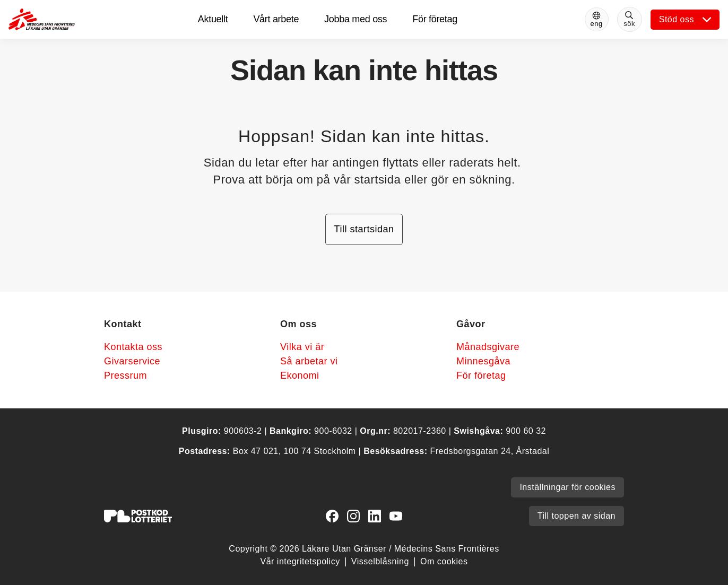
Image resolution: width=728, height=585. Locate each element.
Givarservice (132, 361)
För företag (481, 376)
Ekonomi (300, 376)
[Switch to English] (597, 19)
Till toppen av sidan (577, 516)
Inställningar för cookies (567, 487)
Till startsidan (364, 229)
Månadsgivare (488, 347)
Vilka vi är (302, 347)
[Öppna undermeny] (685, 20)
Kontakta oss (133, 347)
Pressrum (125, 376)
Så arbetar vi (309, 361)
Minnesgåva (483, 361)
